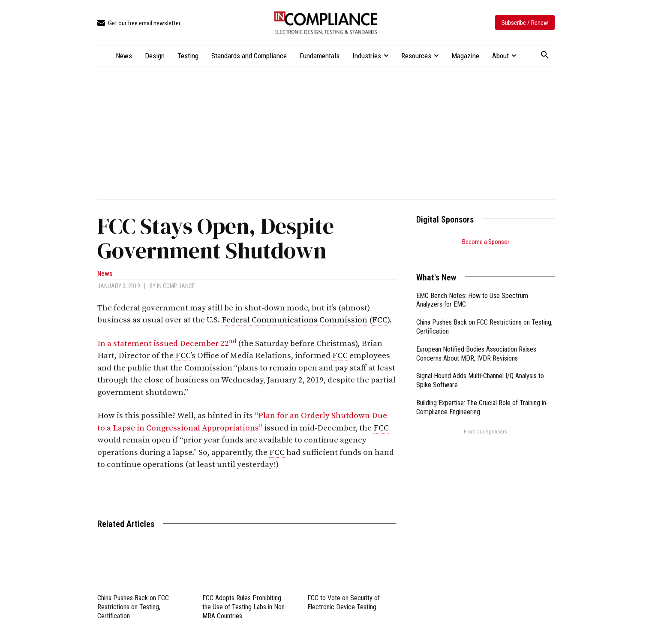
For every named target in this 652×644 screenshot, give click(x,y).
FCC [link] (380, 320)
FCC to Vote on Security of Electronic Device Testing (344, 602)
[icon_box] (139, 23)
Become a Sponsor (486, 242)
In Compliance (176, 286)
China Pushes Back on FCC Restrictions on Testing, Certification (133, 607)
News (105, 274)
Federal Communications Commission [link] (294, 320)
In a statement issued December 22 (167, 344)
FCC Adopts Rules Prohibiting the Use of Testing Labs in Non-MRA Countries (245, 607)
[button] (545, 55)
